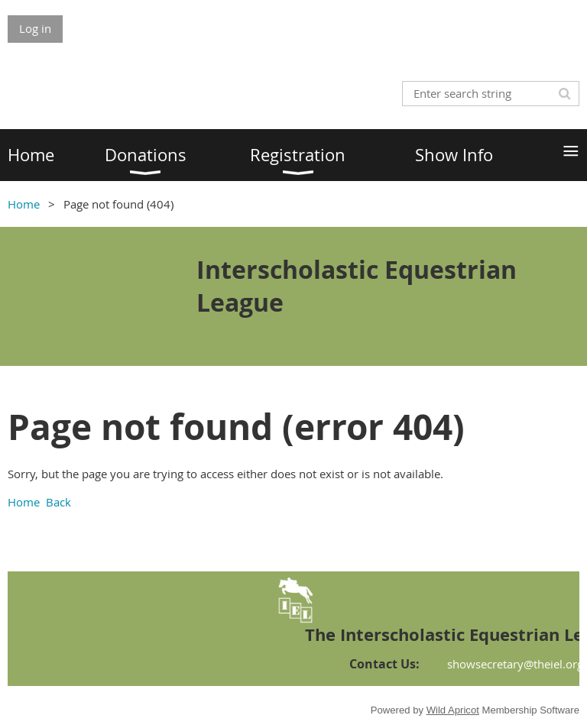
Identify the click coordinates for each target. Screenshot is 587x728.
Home (24, 204)
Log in (35, 28)
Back (58, 502)
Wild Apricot (453, 710)
